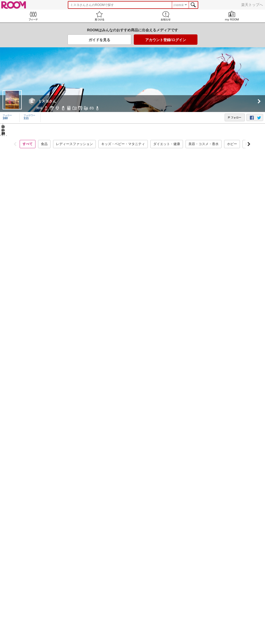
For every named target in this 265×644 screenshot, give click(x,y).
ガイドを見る (99, 40)
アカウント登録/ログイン (166, 40)
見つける (99, 16)
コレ (31, 435)
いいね (56, 435)
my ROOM (232, 16)
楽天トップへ (252, 5)
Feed (33, 16)
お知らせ (166, 16)
